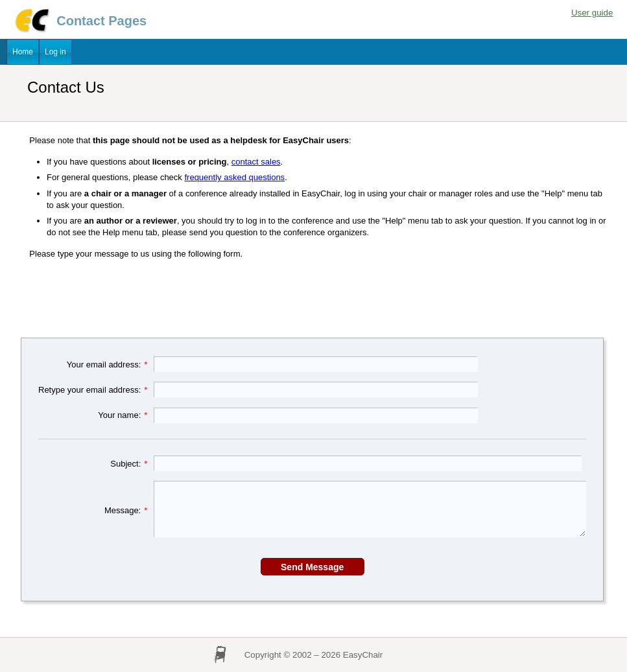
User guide (592, 13)
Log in (55, 52)
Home (23, 52)
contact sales (256, 162)
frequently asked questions (234, 177)
